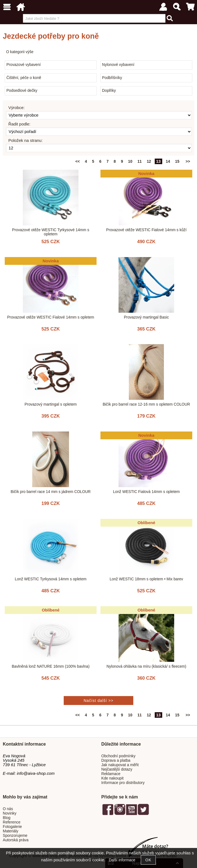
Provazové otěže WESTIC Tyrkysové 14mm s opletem (51, 232)
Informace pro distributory (123, 783)
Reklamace (111, 774)
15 (177, 161)
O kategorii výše (20, 52)
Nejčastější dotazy (117, 769)
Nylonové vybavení (118, 65)
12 (149, 161)
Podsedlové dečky (22, 91)
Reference (12, 822)
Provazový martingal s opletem (51, 404)
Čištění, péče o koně (24, 78)
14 (168, 161)
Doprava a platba (116, 760)
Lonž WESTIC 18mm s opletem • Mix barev (146, 579)
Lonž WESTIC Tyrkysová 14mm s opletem (51, 579)
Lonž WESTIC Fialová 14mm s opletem (146, 492)
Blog (7, 818)
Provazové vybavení (24, 65)
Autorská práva (16, 840)
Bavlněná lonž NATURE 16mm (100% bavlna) (51, 666)
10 (130, 161)
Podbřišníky (112, 78)
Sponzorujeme (15, 836)
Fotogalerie (12, 827)
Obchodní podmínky (118, 756)
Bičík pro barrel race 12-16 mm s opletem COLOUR (146, 404)
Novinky (10, 813)
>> (188, 161)
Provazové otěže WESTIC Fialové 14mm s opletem (51, 317)
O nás (8, 809)
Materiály (11, 831)
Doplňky (109, 91)
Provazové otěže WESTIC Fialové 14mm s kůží (146, 230)
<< (78, 161)
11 (140, 161)
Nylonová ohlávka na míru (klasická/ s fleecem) (146, 666)
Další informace (122, 860)
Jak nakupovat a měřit (120, 765)
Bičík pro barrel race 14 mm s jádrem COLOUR (51, 492)
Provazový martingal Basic (146, 317)
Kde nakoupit (112, 778)
